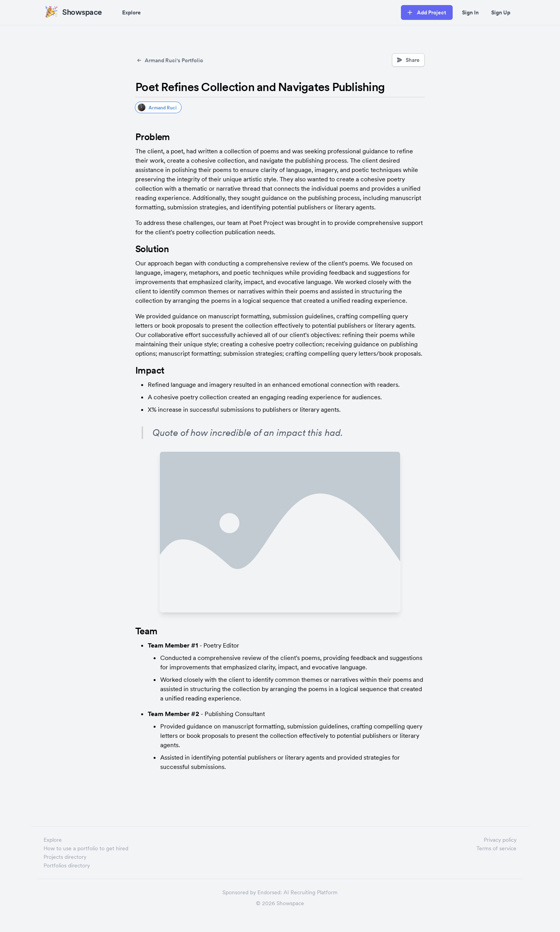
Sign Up (501, 12)
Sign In (470, 12)
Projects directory (65, 857)
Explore (131, 12)
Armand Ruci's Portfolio (169, 60)
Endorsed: (270, 892)
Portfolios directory (67, 865)
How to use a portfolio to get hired (86, 848)
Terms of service (496, 848)
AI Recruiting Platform (311, 892)
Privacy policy (500, 840)
